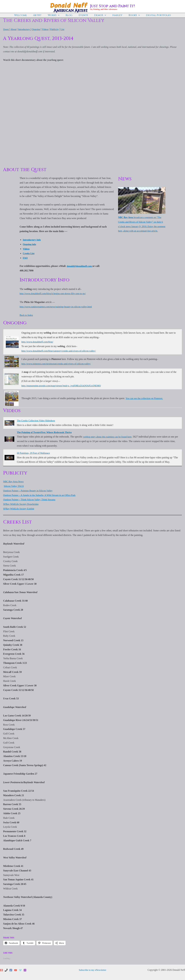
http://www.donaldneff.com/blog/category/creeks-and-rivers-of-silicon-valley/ (60, 351)
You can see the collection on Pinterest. (145, 398)
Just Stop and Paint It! (112, 6)
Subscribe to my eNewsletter (92, 970)
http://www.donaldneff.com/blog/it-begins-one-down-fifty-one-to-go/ (54, 293)
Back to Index (27, 315)
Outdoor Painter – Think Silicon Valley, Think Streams (31, 499)
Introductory (25, 29)
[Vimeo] (20, 970)
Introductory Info (32, 240)
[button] (60, 15)
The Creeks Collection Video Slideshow (37, 420)
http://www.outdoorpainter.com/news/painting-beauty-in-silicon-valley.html (58, 307)
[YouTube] (16, 970)
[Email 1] (1, 970)
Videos (47, 29)
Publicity (57, 29)
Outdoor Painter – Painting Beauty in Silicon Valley (29, 490)
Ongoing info (30, 244)
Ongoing (37, 29)
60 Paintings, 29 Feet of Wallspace (34, 453)
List (65, 29)
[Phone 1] (6, 970)
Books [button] (131, 15)
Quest (6, 29)
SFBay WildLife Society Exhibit (19, 508)
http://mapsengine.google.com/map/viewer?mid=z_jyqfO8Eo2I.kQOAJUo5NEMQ (63, 385)
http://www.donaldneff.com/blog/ (38, 342)
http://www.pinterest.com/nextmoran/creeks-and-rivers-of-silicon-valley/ (58, 364)
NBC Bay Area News (14, 481)
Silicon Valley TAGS (14, 486)
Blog (70, 15)
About (14, 29)
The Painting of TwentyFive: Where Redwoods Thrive (46, 432)
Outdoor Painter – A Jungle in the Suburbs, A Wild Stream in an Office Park (41, 495)
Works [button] (56, 15)
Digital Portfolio (153, 15)
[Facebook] (11, 970)
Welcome (26, 15)
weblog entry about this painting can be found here (109, 436)
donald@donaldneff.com (80, 266)
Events (83, 15)
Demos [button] (99, 15)
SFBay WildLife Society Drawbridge (22, 504)
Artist (41, 15)
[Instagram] (25, 970)
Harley (115, 15)
